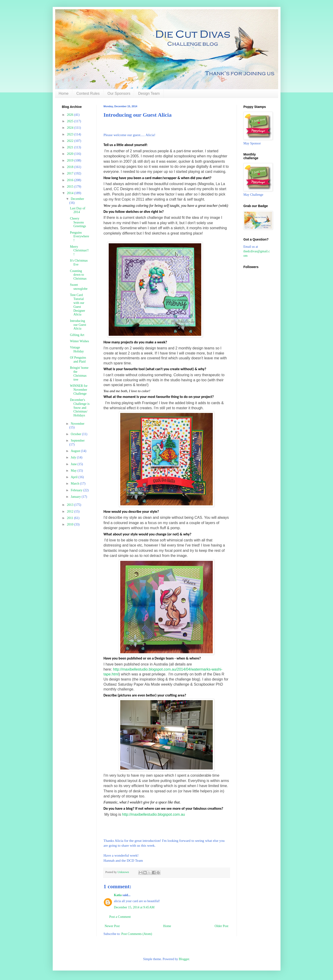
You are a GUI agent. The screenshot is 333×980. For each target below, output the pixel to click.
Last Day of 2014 (77, 210)
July (74, 457)
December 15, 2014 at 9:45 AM (134, 907)
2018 (71, 167)
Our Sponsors (119, 93)
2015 (71, 187)
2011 (70, 518)
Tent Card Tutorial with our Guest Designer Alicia (77, 305)
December (77, 199)
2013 (71, 505)
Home (64, 93)
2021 (71, 147)
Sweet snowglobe (79, 287)
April (75, 477)
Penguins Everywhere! (79, 237)
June (74, 464)
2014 (71, 193)
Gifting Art (77, 335)
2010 (71, 524)
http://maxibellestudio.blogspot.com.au (154, 814)
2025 (71, 121)
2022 (71, 141)
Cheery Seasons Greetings (78, 222)
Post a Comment (120, 917)
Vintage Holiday (77, 349)
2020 (71, 154)
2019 (71, 160)
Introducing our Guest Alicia (78, 325)
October (76, 434)
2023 (71, 134)
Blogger (184, 959)
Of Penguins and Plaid (78, 360)
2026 (71, 115)
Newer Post (112, 926)
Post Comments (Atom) (137, 934)
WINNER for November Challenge (79, 390)
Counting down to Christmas (78, 275)
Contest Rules (88, 93)
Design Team (149, 93)
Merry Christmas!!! (79, 251)
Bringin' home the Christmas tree (79, 374)
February (77, 490)
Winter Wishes (79, 341)
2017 (71, 173)
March (75, 484)
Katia (118, 895)
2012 (71, 511)
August (76, 451)
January (76, 497)
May (74, 471)
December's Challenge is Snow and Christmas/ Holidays (80, 408)
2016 (71, 180)
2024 (71, 128)
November (78, 424)
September (78, 441)
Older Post (222, 926)
